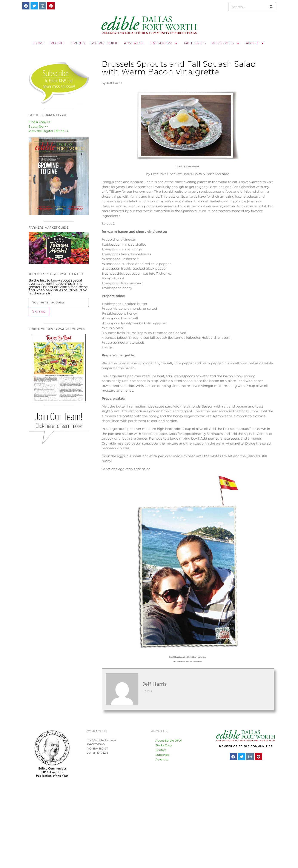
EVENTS (78, 43)
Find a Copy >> (40, 122)
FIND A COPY (164, 43)
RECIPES (58, 43)
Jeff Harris (155, 684)
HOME (39, 43)
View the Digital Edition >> (49, 131)
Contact (161, 750)
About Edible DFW (169, 740)
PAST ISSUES (195, 43)
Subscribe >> (38, 126)
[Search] (271, 7)
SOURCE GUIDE (104, 43)
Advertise (162, 759)
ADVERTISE (134, 43)
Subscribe (162, 755)
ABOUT (255, 43)
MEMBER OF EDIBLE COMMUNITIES (246, 746)
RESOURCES (226, 43)
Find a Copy (164, 745)
